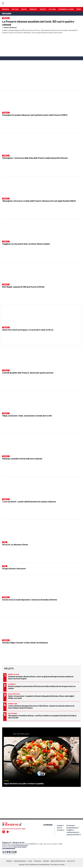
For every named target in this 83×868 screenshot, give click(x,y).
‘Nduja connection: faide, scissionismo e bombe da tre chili (27, 416)
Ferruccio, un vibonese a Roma (15, 545)
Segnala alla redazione (20, 861)
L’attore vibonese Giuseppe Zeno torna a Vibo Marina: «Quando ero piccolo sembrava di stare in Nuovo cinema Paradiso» (41, 707)
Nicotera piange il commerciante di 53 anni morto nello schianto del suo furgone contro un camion (42, 687)
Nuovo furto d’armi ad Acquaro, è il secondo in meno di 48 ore (28, 330)
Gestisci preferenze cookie (58, 861)
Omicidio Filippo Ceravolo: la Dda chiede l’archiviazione (25, 643)
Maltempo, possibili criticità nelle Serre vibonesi (22, 459)
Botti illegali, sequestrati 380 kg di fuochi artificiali (23, 287)
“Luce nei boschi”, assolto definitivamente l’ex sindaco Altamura (29, 502)
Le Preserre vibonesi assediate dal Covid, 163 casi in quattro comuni (38, 23)
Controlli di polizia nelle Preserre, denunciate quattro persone (28, 373)
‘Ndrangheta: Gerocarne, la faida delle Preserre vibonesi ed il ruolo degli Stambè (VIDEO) (39, 201)
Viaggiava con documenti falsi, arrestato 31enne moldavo (26, 244)
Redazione (9, 861)
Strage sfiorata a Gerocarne (14, 569)
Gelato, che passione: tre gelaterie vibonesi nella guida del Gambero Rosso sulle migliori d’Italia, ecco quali (41, 697)
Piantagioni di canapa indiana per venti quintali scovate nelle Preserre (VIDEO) (35, 115)
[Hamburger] (3, 4)
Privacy (30, 861)
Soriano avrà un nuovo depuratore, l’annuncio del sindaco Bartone (30, 600)
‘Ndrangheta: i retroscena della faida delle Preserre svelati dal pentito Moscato (35, 158)
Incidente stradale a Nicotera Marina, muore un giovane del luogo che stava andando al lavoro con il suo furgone (41, 677)
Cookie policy (38, 861)
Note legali (46, 861)
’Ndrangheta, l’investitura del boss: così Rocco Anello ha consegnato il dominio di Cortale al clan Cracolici (42, 717)
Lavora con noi (71, 861)
